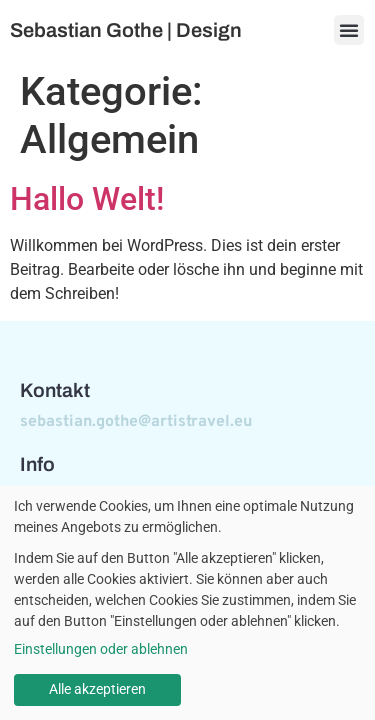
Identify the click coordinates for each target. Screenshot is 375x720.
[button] (349, 30)
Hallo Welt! (87, 199)
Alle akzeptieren (97, 689)
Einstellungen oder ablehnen (101, 649)
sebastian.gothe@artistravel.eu (136, 422)
